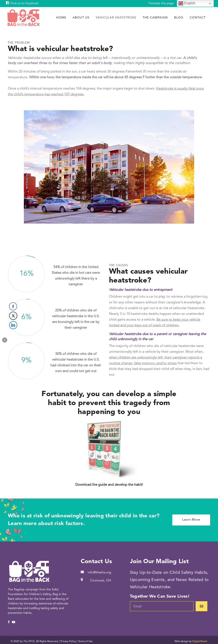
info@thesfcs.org (99, 573)
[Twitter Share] (5, 316)
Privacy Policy (68, 641)
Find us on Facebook (24, 3)
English (187, 3)
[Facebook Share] (5, 306)
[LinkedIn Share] (5, 325)
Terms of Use (85, 641)
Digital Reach (200, 641)
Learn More (191, 520)
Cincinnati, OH (101, 581)
